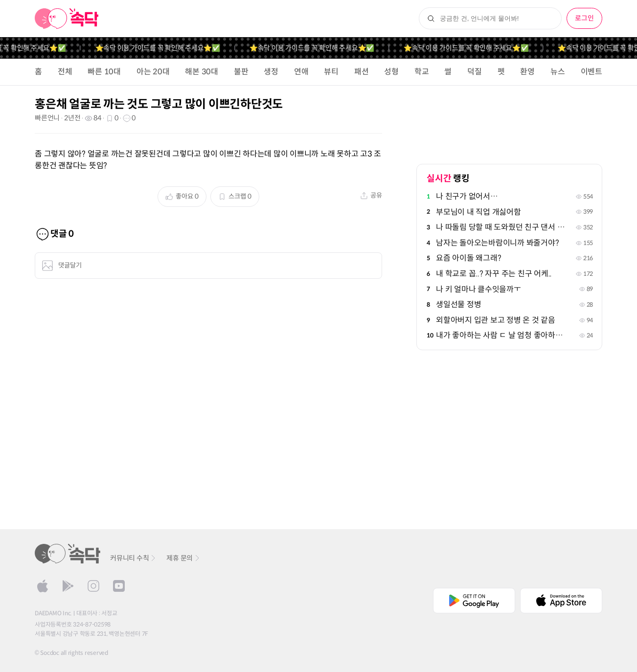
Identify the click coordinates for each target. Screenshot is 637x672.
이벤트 (591, 72)
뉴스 (558, 72)
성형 (391, 72)
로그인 (584, 18)
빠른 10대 (104, 72)
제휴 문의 (183, 558)
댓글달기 (62, 266)
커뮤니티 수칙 (133, 558)
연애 (301, 72)
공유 (371, 195)
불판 (241, 72)
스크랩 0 (235, 196)
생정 (271, 72)
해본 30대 (202, 72)
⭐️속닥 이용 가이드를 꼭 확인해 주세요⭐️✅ (181, 48)
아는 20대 (153, 72)
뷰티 (331, 72)
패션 (362, 72)
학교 (422, 72)
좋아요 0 (182, 196)
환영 (527, 72)
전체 (65, 72)
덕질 (475, 72)
